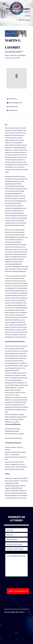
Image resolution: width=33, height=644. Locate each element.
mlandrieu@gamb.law (16, 103)
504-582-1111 (13, 99)
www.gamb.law (13, 106)
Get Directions (13, 110)
